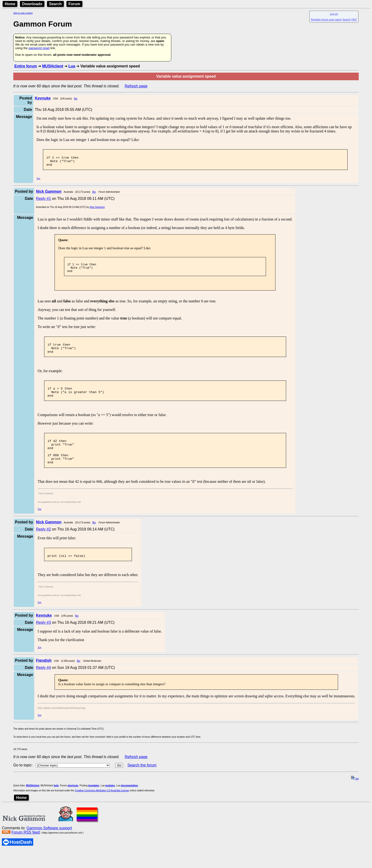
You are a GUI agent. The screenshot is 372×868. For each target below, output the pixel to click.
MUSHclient (53, 66)
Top (38, 181)
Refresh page (136, 86)
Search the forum (142, 783)
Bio (76, 99)
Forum (74, 4)
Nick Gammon (97, 210)
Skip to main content (23, 13)
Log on (334, 14)
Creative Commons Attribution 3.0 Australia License (102, 808)
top (355, 796)
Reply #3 (43, 640)
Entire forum (26, 66)
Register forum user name (326, 19)
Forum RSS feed (26, 850)
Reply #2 (43, 545)
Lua (72, 66)
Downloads (32, 4)
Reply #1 (43, 201)
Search (55, 4)
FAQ (354, 19)
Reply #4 (43, 685)
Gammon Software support (49, 846)
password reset (39, 48)
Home (10, 4)
